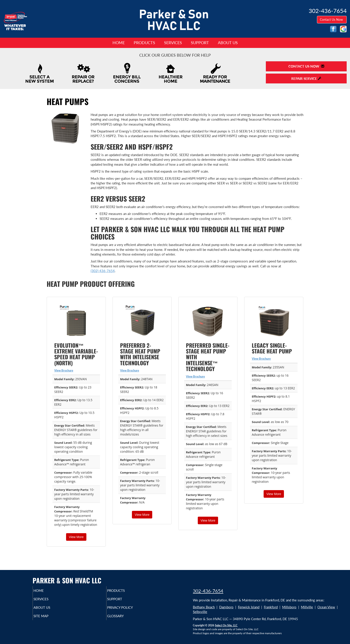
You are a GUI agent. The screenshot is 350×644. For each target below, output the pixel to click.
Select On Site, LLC (226, 625)
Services (173, 43)
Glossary (123, 619)
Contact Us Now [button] (332, 20)
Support (200, 43)
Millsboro (289, 607)
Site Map (49, 619)
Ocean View (326, 607)
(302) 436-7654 (103, 271)
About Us (228, 43)
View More (76, 537)
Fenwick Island (249, 607)
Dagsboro (226, 607)
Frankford (271, 607)
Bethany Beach (204, 607)
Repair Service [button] (306, 78)
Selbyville (200, 612)
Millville (307, 607)
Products (144, 43)
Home (119, 43)
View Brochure (64, 370)
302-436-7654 (208, 591)
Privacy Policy (129, 610)
